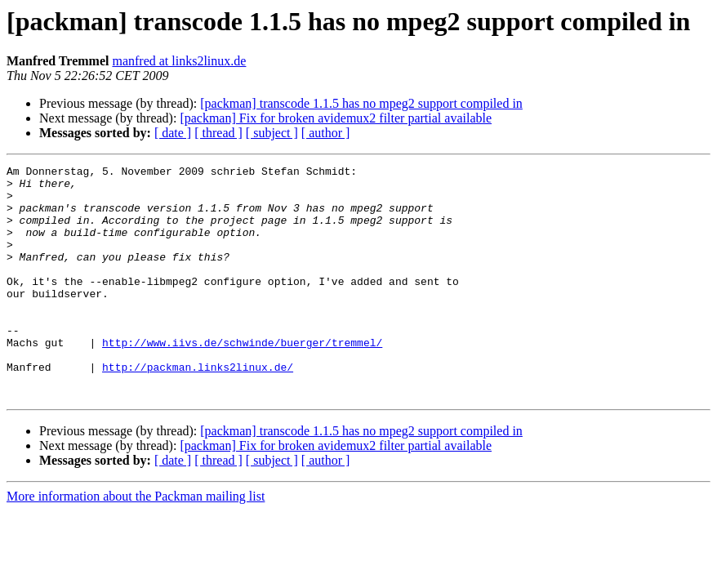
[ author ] (326, 133)
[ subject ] (272, 133)
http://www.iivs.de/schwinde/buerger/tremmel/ (242, 379)
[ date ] (173, 133)
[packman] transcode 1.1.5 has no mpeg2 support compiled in (361, 103)
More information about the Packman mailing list (136, 543)
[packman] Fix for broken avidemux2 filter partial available (336, 118)
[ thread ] (218, 133)
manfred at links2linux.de (179, 61)
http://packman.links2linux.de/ (198, 408)
